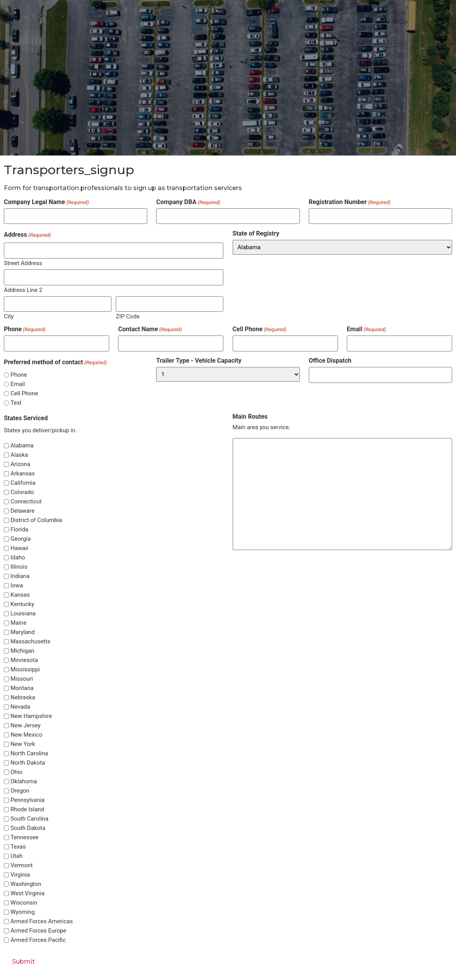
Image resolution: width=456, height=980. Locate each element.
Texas (18, 847)
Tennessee (24, 838)
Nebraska (23, 698)
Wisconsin (24, 903)
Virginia (20, 875)
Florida (19, 530)
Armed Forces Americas (42, 921)
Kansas (20, 595)
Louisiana (23, 614)
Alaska (19, 455)
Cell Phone (260, 329)
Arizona (20, 464)
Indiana (20, 576)
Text (16, 403)
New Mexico (26, 735)
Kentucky (22, 604)
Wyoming (23, 912)
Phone (25, 329)
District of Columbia (36, 520)
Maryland (23, 632)
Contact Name (150, 329)
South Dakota (28, 828)
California (23, 483)
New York (23, 744)
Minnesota (24, 660)
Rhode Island (27, 810)
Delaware (23, 511)
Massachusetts (30, 642)
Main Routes (250, 417)
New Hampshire (31, 716)
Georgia (21, 539)
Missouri (22, 679)
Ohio (17, 772)
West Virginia (28, 894)
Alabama (22, 446)
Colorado (22, 492)
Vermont (22, 866)
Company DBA (188, 202)
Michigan (22, 651)
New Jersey (26, 726)
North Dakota (28, 763)
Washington (26, 884)
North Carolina (29, 754)
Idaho (18, 558)
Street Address (23, 263)
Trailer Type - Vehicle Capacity (199, 361)
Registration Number (350, 202)
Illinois (19, 567)
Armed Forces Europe (38, 931)
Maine (18, 623)
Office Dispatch (330, 361)
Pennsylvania (28, 800)
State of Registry (256, 234)
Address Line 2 (23, 289)
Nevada (20, 707)
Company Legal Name (46, 202)
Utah (17, 856)
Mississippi (25, 670)
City (9, 316)
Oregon (20, 791)
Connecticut (26, 502)
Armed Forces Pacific (38, 940)
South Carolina (30, 819)
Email (366, 329)
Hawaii (19, 548)
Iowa (17, 586)
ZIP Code (128, 316)
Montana (22, 688)
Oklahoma (24, 782)
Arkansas (23, 474)
